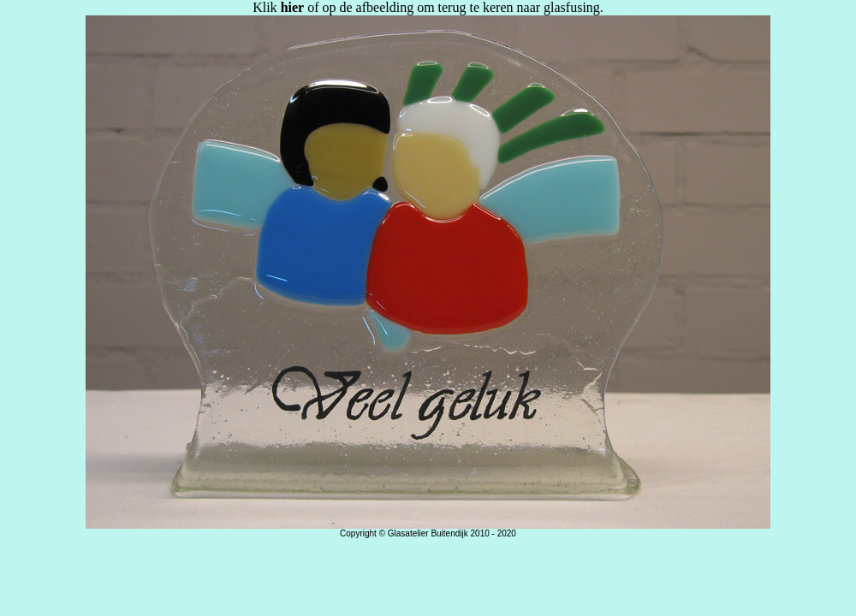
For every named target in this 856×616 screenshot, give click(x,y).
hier (293, 7)
